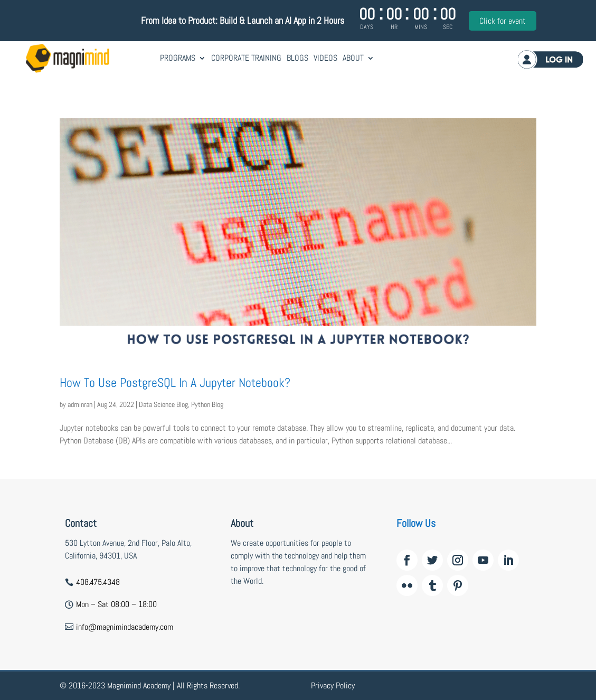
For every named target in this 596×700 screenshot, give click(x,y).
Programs (178, 58)
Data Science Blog (163, 404)
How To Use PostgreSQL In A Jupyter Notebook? (175, 382)
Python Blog (207, 404)
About (353, 58)
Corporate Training (246, 58)
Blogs (297, 58)
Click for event (503, 21)
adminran (80, 404)
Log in (550, 59)
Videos (325, 58)
